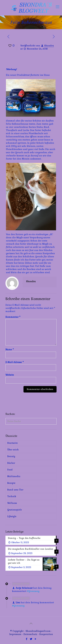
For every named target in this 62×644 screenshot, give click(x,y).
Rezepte (11, 483)
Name (10, 350)
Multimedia (14, 476)
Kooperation (46, 634)
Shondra (49, 46)
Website (10, 375)
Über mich (13, 450)
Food (10, 470)
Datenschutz (31, 634)
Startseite (12, 443)
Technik (12, 496)
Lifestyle (12, 516)
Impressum (15, 634)
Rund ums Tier (15, 490)
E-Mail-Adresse (15, 362)
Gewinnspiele (15, 510)
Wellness (12, 503)
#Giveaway (33, 591)
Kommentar (13, 317)
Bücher (11, 463)
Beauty (11, 456)
